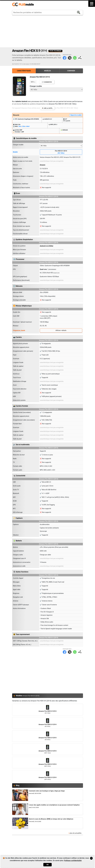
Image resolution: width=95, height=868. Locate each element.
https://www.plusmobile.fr (24, 5)
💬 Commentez (47, 82)
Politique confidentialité (73, 861)
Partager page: (80, 58)
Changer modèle (36, 86)
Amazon (43, 165)
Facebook (65, 58)
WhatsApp (75, 58)
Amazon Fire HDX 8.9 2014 (48, 709)
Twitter (70, 58)
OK (47, 865)
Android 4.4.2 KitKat (47, 246)
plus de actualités (76, 833)
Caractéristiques (24, 71)
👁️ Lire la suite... (47, 108)
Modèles (47, 71)
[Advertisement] (48, 31)
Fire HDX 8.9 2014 (61, 152)
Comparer (71, 71)
